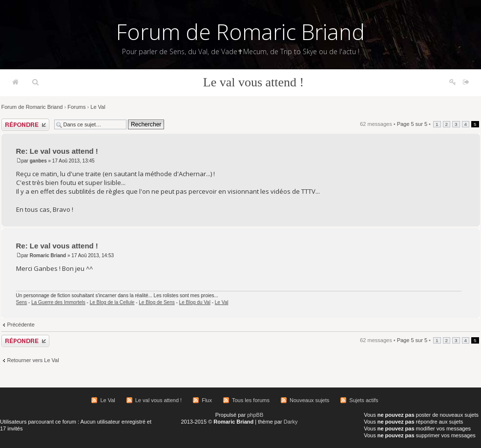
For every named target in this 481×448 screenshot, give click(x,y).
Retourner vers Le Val (33, 360)
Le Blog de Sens (157, 302)
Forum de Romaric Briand (240, 32)
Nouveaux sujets (309, 400)
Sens (22, 302)
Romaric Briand (48, 255)
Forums (76, 107)
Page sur (412, 124)
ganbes (38, 161)
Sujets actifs (364, 400)
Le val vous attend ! (254, 82)
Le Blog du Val (195, 302)
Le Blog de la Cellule (112, 302)
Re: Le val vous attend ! (57, 151)
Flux (207, 400)
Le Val (98, 107)
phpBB (255, 415)
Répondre (25, 125)
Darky (291, 422)
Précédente (21, 325)
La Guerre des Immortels (58, 302)
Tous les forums (251, 400)
